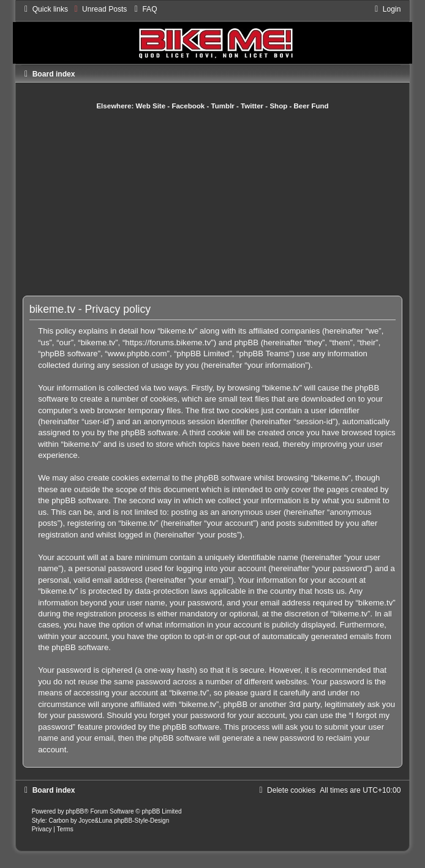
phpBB (75, 811)
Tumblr (223, 106)
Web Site (151, 106)
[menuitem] (99, 9)
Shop (278, 106)
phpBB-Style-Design (141, 821)
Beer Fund (311, 106)
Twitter (252, 106)
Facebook (188, 106)
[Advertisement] (225, 203)
